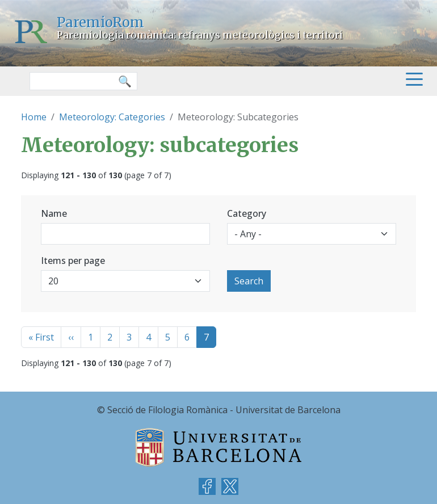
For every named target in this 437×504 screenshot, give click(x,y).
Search (249, 281)
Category (247, 213)
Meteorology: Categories (112, 117)
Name (54, 213)
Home (34, 117)
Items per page (73, 261)
